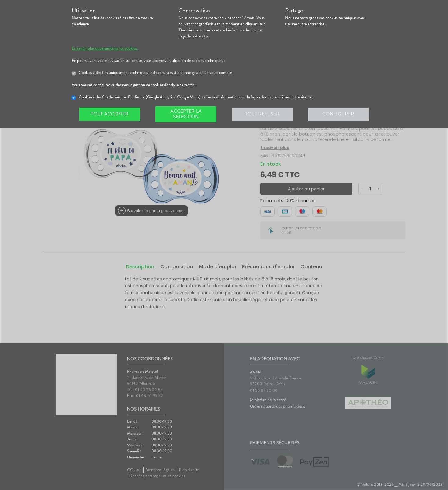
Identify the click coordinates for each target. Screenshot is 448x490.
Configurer (338, 114)
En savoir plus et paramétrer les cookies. (105, 48)
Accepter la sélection (186, 114)
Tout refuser (262, 114)
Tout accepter (110, 114)
